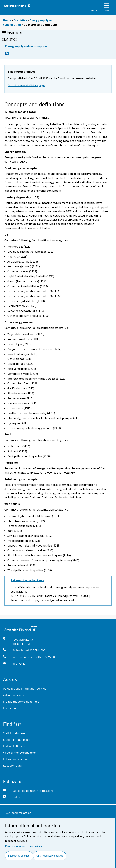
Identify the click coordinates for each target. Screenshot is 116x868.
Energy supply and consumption (26, 46)
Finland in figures (14, 746)
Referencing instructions (27, 580)
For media (9, 708)
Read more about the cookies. (24, 846)
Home (7, 20)
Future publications (16, 759)
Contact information (18, 813)
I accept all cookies (19, 856)
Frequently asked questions (21, 701)
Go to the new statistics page (26, 85)
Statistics (20, 20)
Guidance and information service (25, 688)
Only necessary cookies (50, 856)
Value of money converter (19, 752)
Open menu (11, 33)
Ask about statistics (16, 695)
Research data (12, 765)
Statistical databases (17, 740)
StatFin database (14, 733)
